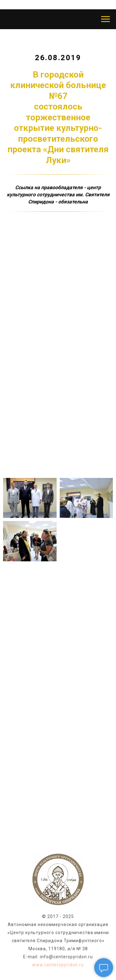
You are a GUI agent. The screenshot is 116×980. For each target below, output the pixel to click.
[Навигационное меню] (105, 19)
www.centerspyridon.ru (58, 965)
